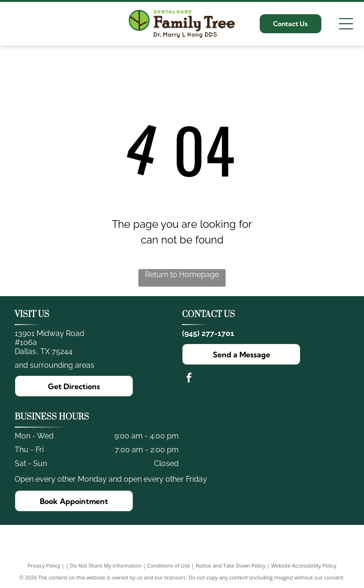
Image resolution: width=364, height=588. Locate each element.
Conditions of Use (168, 565)
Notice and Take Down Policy (231, 565)
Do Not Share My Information (106, 565)
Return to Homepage (182, 275)
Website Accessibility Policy (304, 565)
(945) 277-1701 (208, 333)
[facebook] (189, 379)
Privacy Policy (44, 565)
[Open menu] (346, 24)
